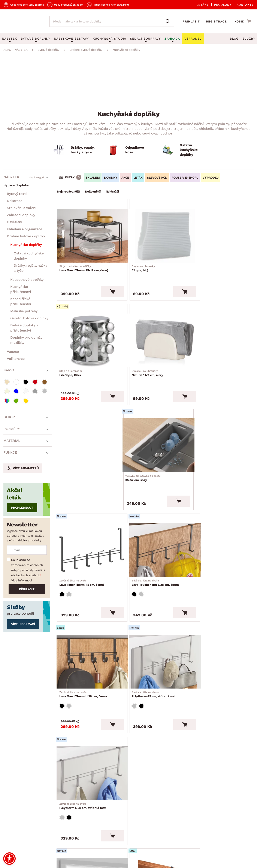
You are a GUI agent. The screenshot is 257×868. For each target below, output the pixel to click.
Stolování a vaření (22, 208)
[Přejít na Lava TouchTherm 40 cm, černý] (221, 627)
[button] (9, 859)
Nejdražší (112, 191)
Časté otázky (62, 783)
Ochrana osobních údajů (66, 835)
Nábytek (11, 177)
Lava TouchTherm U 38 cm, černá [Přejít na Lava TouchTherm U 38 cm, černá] (217, 452)
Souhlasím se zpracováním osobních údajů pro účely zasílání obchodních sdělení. (28, 568)
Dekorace (15, 201)
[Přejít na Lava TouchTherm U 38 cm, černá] (221, 423)
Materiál (12, 441)
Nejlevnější (93, 191)
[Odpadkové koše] (128, 150)
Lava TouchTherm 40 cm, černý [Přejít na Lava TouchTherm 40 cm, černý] (215, 656)
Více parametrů (26, 468)
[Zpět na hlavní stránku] (22, 21)
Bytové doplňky (16, 185)
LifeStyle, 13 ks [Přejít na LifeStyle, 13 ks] (204, 261)
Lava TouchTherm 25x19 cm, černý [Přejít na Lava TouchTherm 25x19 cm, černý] (85, 261)
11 (168, 715)
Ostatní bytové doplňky (29, 318)
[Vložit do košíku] (106, 282)
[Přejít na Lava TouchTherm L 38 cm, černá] (155, 423)
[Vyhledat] (169, 21)
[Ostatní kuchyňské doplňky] (183, 150)
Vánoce (13, 352)
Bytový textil (17, 194)
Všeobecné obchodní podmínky (22, 835)
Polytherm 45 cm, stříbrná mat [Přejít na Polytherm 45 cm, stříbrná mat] (83, 554)
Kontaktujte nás (65, 793)
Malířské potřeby (24, 311)
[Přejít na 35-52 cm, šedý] (221, 327)
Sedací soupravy (145, 39)
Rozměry (12, 429)
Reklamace (61, 773)
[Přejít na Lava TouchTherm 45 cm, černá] (89, 423)
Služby (249, 39)
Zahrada (172, 39)
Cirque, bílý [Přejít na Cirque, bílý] (138, 261)
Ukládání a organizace (25, 229)
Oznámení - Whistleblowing (74, 803)
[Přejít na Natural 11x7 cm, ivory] (89, 327)
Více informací (22, 580)
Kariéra (9, 823)
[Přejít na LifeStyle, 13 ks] (221, 232)
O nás (8, 773)
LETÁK (138, 178)
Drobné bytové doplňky (26, 236)
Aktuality (11, 783)
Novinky (111, 178)
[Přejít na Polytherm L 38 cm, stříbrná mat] (155, 525)
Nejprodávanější (69, 191)
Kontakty (245, 5)
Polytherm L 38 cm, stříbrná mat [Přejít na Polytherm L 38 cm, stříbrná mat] (150, 554)
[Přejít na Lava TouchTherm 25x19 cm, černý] (89, 232)
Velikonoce (16, 359)
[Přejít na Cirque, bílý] (155, 232)
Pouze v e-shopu (185, 178)
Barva (9, 370)
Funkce (10, 452)
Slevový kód (157, 178)
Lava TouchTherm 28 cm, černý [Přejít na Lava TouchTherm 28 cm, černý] (149, 656)
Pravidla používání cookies (68, 842)
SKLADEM (93, 178)
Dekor (9, 417)
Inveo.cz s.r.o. (145, 861)
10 (162, 715)
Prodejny (223, 5)
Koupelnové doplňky (27, 280)
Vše (176, 715)
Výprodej (117, 788)
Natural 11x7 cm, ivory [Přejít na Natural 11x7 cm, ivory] (76, 357)
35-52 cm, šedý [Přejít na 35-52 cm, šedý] (210, 357)
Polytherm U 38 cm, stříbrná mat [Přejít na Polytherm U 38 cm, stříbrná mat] (84, 656)
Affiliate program (66, 813)
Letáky (202, 5)
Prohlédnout (22, 508)
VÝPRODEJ (211, 178)
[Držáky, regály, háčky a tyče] (74, 150)
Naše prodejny (15, 793)
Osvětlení (14, 222)
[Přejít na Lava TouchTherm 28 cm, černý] (155, 627)
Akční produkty (123, 758)
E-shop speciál (122, 778)
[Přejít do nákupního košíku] (243, 21)
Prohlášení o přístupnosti (72, 823)
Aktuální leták (122, 768)
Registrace (216, 21)
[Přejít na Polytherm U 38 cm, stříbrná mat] (89, 627)
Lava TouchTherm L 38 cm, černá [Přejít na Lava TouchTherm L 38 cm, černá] (150, 452)
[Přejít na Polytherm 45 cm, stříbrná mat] (89, 525)
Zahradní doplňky (21, 215)
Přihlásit (191, 21)
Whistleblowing (13, 842)
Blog (234, 39)
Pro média (12, 813)
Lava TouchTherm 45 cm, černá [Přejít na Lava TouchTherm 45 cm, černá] (83, 452)
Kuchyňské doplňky (26, 245)
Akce (125, 178)
